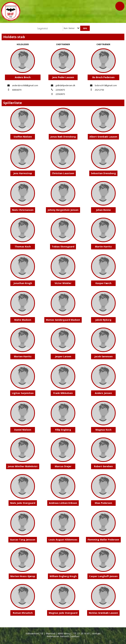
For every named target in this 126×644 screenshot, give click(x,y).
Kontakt (96, 633)
